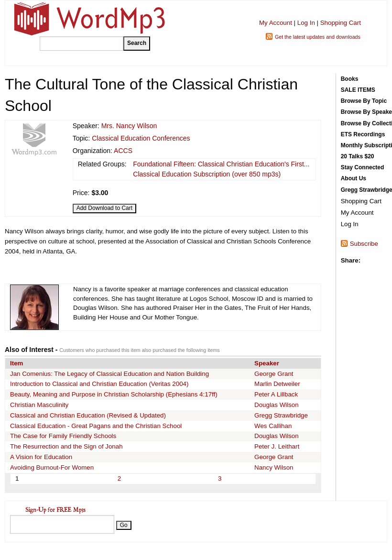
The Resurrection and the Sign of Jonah (66, 446)
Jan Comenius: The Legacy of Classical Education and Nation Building (109, 374)
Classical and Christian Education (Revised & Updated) (88, 415)
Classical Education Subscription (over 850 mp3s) (207, 174)
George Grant (274, 374)
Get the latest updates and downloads (318, 37)
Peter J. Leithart (277, 446)
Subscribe (364, 244)
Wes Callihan (273, 426)
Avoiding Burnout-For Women (52, 467)
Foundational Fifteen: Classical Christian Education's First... (221, 164)
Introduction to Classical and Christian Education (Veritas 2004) (99, 384)
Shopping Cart (341, 23)
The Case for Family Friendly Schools (63, 436)
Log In (306, 23)
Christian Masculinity (39, 405)
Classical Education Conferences (141, 138)
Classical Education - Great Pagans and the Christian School (96, 426)
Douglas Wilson (277, 405)
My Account (276, 23)
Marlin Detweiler (277, 384)
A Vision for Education (41, 457)
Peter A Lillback (276, 394)
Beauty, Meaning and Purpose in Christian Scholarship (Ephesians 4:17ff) (114, 394)
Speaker (267, 363)
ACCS (123, 151)
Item (16, 363)
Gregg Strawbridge (281, 415)
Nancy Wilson (274, 467)
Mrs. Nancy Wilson (129, 126)
